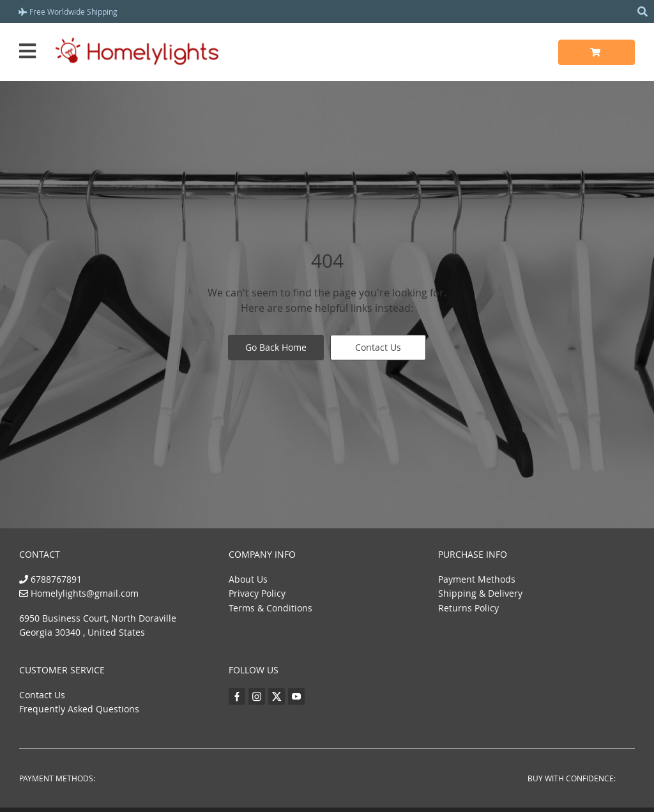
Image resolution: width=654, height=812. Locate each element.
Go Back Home (276, 347)
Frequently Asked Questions (79, 709)
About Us (248, 579)
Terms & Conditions (270, 608)
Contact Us (378, 347)
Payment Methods (477, 579)
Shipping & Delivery (480, 593)
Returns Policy (468, 608)
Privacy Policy (257, 593)
